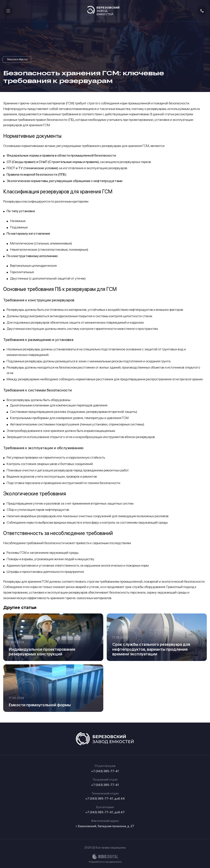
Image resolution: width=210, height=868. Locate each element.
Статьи (17, 59)
